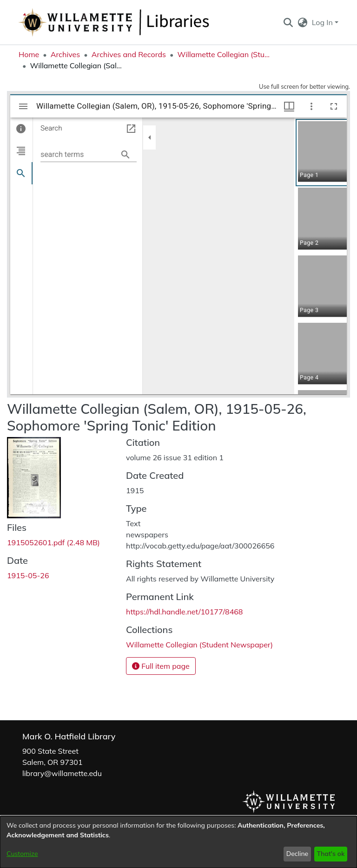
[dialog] (178, 842)
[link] (53, 542)
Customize (22, 854)
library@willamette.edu (62, 773)
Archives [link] (66, 54)
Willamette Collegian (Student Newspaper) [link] (224, 54)
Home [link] (29, 54)
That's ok (331, 854)
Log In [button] (323, 22)
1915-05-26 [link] (28, 575)
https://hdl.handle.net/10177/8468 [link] (184, 612)
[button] (288, 22)
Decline (297, 854)
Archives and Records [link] (129, 54)
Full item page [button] (161, 666)
